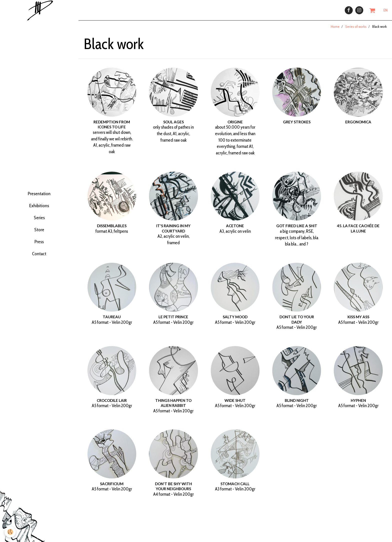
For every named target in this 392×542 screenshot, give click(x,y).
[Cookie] (11, 532)
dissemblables (112, 229)
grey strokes (297, 125)
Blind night (297, 403)
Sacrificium (112, 487)
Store (39, 235)
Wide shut (235, 403)
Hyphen (358, 403)
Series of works (356, 30)
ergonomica (358, 125)
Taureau (112, 320)
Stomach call (235, 487)
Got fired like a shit (297, 229)
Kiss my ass (358, 320)
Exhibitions (39, 204)
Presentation (39, 188)
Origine (235, 125)
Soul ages (173, 125)
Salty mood (235, 320)
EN (385, 12)
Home (335, 30)
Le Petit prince (173, 320)
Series (39, 219)
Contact (39, 266)
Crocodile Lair (112, 403)
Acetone (235, 229)
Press (39, 250)
